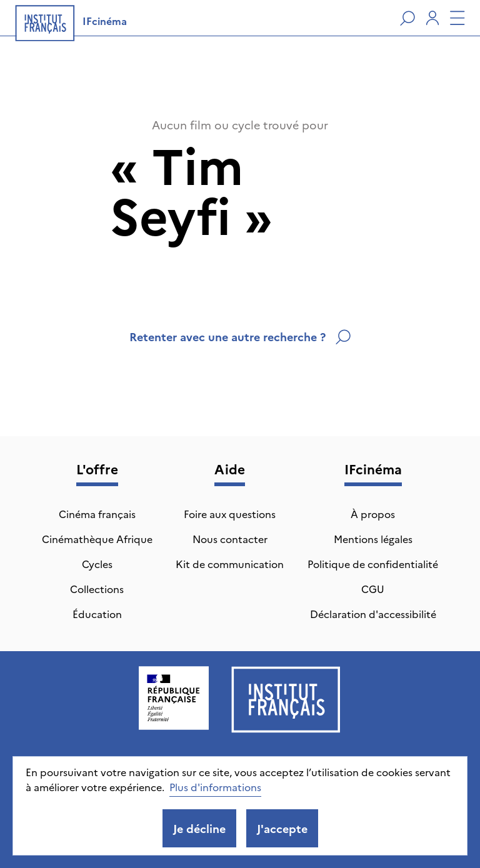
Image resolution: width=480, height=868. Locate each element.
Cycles (97, 564)
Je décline (199, 828)
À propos (373, 514)
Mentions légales (373, 539)
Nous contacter (230, 539)
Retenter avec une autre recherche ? (240, 337)
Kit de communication (230, 564)
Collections (97, 589)
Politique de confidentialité (373, 564)
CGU (373, 589)
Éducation (97, 614)
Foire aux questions (230, 514)
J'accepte (282, 828)
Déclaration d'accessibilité (373, 614)
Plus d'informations (215, 787)
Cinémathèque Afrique (97, 539)
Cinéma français (97, 514)
